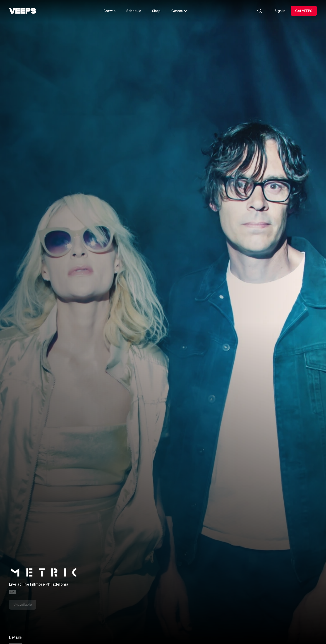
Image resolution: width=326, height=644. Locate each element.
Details (15, 637)
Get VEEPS (304, 11)
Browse (110, 11)
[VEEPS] (23, 11)
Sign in (280, 11)
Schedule (134, 11)
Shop (156, 11)
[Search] (260, 11)
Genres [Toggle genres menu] (179, 11)
